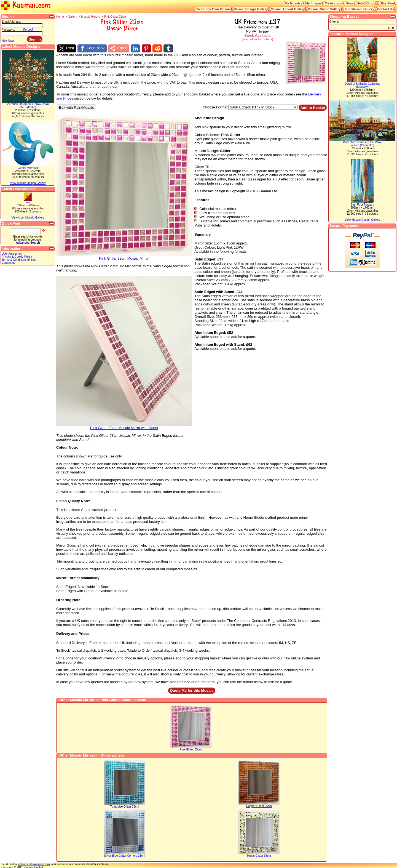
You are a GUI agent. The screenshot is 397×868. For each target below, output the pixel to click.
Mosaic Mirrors (90, 17)
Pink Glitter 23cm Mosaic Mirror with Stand (124, 425)
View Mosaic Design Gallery (28, 183)
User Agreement (12, 254)
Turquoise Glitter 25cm (124, 806)
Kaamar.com (26, 5)
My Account (334, 3)
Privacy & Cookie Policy (17, 257)
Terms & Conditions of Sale (19, 260)
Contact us (9, 263)
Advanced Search (28, 243)
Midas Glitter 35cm (259, 855)
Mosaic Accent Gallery (288, 9)
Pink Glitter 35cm (191, 749)
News (350, 3)
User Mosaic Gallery (359, 9)
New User (8, 41)
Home (60, 17)
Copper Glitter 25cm (259, 805)
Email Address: (11, 22)
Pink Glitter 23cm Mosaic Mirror (124, 256)
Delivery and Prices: (73, 633)
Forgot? (28, 30)
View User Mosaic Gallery (28, 218)
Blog (370, 3)
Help (360, 3)
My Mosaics (294, 3)
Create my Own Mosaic (213, 9)
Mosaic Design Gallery (251, 9)
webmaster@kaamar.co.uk (34, 863)
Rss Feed (388, 3)
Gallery (73, 17)
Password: (8, 30)
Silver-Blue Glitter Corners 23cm (124, 855)
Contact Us (385, 9)
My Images (314, 3)
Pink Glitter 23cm (115, 17)
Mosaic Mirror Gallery (324, 9)
